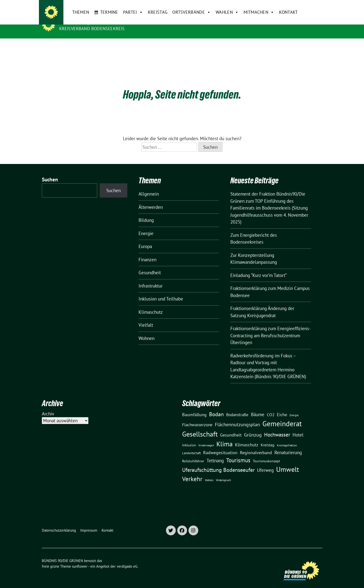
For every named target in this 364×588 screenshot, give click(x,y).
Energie (146, 226)
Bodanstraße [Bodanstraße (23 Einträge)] (237, 407)
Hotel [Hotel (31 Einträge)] (298, 427)
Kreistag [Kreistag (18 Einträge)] (268, 437)
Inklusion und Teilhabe (161, 291)
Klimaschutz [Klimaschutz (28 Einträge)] (247, 437)
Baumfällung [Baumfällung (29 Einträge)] (194, 407)
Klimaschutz (151, 304)
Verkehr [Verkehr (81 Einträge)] (192, 471)
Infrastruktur (151, 278)
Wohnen (147, 331)
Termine (99, 46)
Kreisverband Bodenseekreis (92, 29)
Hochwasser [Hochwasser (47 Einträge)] (277, 427)
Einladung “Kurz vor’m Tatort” (258, 268)
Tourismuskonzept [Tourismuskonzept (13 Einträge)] (266, 453)
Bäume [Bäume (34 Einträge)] (258, 407)
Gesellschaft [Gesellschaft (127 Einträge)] (200, 426)
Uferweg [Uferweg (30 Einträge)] (265, 463)
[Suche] (307, 6)
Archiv (48, 406)
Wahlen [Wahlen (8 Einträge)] (209, 473)
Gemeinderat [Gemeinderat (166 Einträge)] (282, 416)
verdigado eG (127, 559)
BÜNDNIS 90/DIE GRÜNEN (89, 22)
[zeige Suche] (314, 6)
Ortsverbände (182, 46)
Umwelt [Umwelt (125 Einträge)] (288, 462)
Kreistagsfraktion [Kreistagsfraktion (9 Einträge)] (287, 438)
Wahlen (217, 46)
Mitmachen (249, 46)
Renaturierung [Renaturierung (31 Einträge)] (288, 445)
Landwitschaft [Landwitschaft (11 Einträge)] (191, 445)
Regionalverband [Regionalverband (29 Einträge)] (256, 445)
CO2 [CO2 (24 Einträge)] (271, 407)
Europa (145, 239)
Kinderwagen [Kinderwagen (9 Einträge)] (206, 438)
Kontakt (279, 46)
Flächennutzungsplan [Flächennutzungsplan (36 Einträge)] (237, 417)
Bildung (146, 213)
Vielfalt (146, 317)
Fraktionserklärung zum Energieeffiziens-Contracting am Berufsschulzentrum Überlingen (270, 328)
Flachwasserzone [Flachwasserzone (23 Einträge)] (197, 417)
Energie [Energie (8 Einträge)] (294, 408)
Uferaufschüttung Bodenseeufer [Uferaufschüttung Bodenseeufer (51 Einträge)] (218, 462)
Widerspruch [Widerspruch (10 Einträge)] (223, 472)
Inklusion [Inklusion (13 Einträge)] (189, 438)
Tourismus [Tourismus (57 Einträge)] (238, 453)
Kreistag (148, 46)
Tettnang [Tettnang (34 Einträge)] (215, 453)
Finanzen (147, 252)
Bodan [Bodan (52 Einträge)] (216, 407)
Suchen (50, 172)
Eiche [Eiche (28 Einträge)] (282, 407)
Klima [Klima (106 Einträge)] (224, 436)
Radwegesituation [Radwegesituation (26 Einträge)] (220, 445)
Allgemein (149, 186)
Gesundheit (150, 265)
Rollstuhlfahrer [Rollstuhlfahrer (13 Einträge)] (193, 453)
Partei (123, 46)
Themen (71, 46)
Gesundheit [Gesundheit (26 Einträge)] (231, 427)
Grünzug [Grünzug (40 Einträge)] (253, 427)
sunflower (80, 559)
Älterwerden (151, 200)
